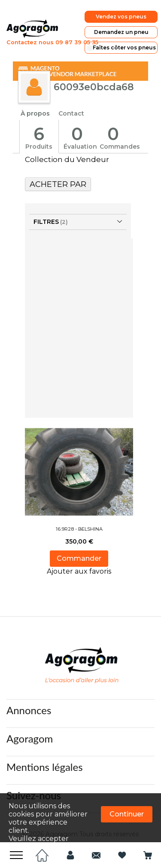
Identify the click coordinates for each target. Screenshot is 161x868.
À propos (35, 109)
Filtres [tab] (46, 217)
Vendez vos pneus (128, 17)
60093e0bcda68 (94, 82)
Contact (71, 109)
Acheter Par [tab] (58, 179)
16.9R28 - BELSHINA (79, 524)
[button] (79, 567)
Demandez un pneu (128, 31)
